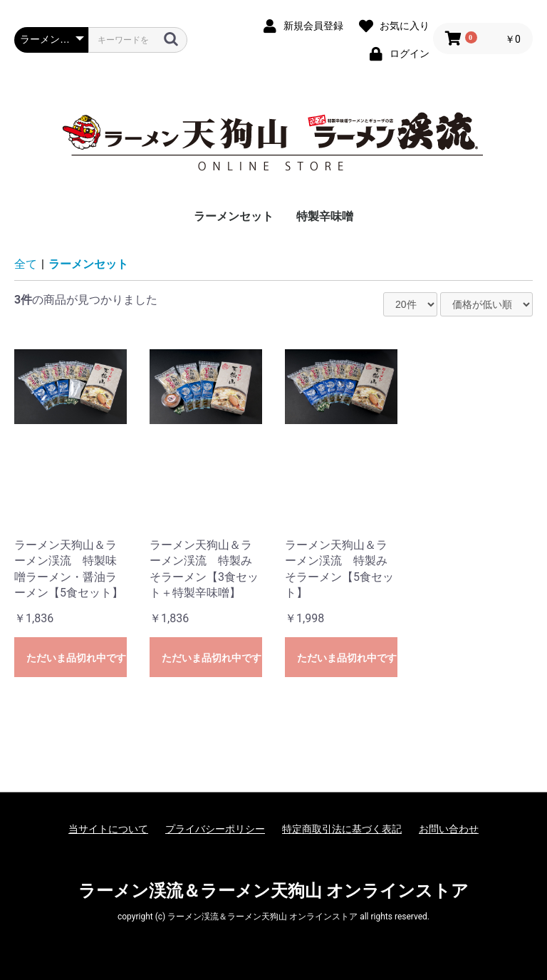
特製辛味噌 (325, 216)
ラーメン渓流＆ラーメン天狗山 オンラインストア (273, 891)
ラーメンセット (234, 216)
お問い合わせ (449, 829)
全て (26, 264)
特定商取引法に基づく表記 (342, 829)
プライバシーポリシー (215, 829)
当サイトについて (108, 829)
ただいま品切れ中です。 (77, 658)
